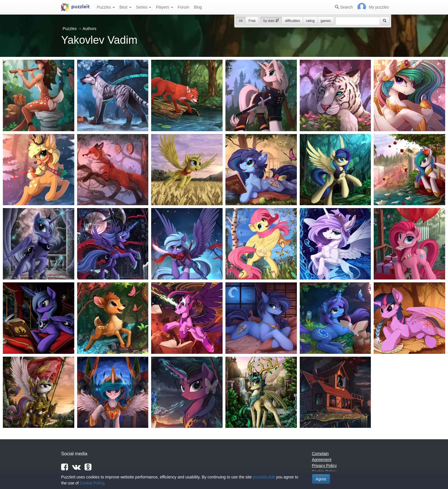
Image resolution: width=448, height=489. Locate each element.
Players (164, 7)
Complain (320, 454)
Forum (183, 7)
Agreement (322, 460)
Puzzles (106, 7)
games (326, 21)
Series (144, 7)
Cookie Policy (92, 483)
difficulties (292, 21)
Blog (198, 7)
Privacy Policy (324, 466)
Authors (89, 29)
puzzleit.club (264, 477)
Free (252, 21)
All (241, 21)
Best (125, 7)
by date (271, 21)
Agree (321, 479)
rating (310, 21)
